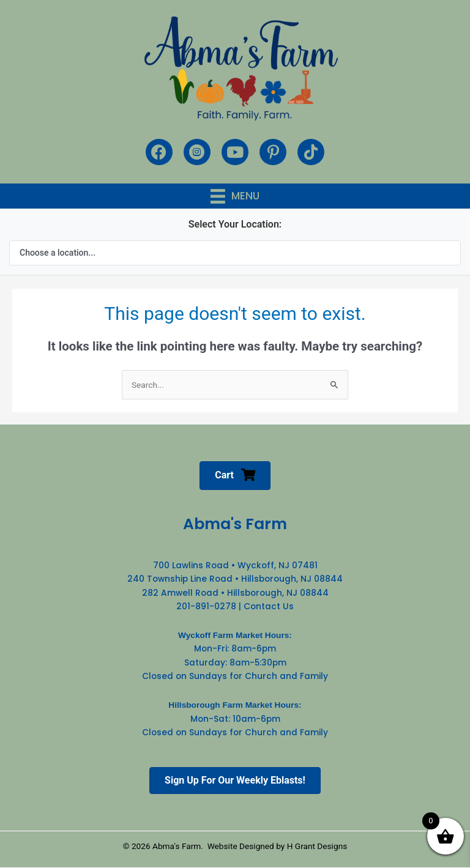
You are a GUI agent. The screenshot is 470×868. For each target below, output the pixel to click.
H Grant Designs (317, 846)
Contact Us (269, 606)
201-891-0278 (206, 606)
